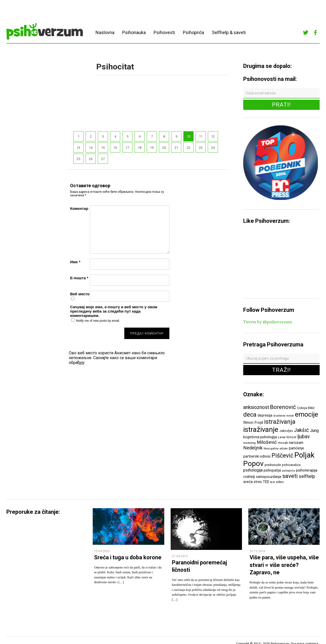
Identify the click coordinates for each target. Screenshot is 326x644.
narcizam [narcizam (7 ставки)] (296, 443)
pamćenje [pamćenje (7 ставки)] (296, 448)
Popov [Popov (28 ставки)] (253, 464)
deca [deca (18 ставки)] (250, 415)
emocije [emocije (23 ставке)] (307, 414)
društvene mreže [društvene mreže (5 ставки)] (284, 416)
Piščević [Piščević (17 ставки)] (282, 456)
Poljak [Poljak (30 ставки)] (304, 455)
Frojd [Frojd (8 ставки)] (259, 422)
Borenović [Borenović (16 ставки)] (283, 407)
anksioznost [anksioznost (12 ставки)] (256, 407)
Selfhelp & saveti (229, 32)
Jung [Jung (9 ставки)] (314, 430)
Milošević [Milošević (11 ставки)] (267, 442)
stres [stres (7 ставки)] (258, 482)
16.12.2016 (257, 551)
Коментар (79, 208)
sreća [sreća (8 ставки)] (248, 482)
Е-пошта (79, 278)
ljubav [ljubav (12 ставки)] (304, 437)
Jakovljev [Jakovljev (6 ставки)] (286, 431)
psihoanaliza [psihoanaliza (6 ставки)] (291, 465)
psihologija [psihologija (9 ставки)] (253, 470)
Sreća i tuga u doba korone (128, 557)
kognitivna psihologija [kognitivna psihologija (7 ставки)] (260, 437)
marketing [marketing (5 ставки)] (249, 443)
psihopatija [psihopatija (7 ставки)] (272, 470)
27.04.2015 (180, 556)
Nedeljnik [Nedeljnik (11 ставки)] (253, 448)
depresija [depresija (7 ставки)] (265, 415)
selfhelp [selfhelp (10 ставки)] (307, 476)
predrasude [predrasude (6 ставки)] (273, 465)
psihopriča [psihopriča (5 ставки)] (288, 471)
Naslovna (105, 32)
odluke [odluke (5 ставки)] (284, 449)
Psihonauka (134, 32)
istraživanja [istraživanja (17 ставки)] (280, 422)
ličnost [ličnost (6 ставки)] (291, 437)
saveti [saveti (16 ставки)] (290, 476)
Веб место (80, 294)
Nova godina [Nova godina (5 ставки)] (271, 449)
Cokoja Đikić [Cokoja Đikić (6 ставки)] (306, 408)
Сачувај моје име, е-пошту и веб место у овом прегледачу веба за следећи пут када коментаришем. (114, 311)
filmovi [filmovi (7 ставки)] (248, 422)
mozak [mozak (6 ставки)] (283, 443)
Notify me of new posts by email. (98, 321)
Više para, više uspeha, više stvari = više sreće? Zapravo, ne (284, 565)
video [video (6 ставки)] (280, 482)
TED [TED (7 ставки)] (266, 482)
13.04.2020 (102, 551)
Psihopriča (193, 32)
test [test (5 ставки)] (273, 482)
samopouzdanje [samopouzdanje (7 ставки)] (269, 477)
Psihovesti (164, 32)
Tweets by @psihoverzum (268, 322)
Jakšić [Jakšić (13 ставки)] (301, 430)
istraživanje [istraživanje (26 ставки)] (261, 429)
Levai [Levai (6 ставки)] (282, 437)
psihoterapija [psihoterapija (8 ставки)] (307, 470)
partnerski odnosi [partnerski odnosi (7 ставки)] (257, 456)
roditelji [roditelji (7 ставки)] (249, 477)
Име (75, 262)
